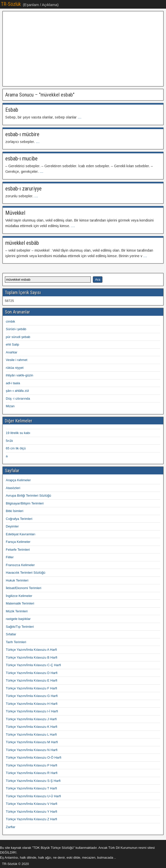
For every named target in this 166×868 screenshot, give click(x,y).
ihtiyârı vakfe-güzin (19, 375)
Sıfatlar (11, 634)
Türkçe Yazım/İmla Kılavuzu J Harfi (31, 719)
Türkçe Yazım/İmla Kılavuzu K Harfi (32, 727)
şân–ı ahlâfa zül (17, 391)
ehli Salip (12, 344)
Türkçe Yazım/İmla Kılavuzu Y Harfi (32, 812)
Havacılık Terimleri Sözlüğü (26, 573)
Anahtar (12, 352)
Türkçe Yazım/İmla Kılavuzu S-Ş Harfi (33, 781)
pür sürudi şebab (18, 337)
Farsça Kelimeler (18, 542)
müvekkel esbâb (22, 243)
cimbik (10, 321)
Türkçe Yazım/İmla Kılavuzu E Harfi (32, 680)
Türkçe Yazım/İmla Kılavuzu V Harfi (32, 804)
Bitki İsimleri (15, 511)
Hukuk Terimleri (17, 580)
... (80, 117)
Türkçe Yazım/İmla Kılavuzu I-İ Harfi (32, 711)
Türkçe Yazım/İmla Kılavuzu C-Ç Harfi (33, 665)
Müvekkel (15, 213)
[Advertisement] (83, 49)
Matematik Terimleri (20, 603)
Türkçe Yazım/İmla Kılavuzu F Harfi (31, 688)
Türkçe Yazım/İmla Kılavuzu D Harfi (32, 673)
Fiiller (10, 557)
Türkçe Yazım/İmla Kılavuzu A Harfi (31, 650)
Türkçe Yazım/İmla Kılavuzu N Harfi (32, 750)
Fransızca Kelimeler (20, 565)
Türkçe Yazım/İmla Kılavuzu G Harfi (32, 696)
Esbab (12, 110)
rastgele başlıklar (18, 619)
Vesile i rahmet (17, 360)
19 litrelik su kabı (18, 433)
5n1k (9, 441)
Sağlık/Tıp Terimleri (20, 627)
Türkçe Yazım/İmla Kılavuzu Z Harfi (31, 819)
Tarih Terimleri (16, 642)
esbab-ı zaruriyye (23, 189)
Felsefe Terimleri (18, 550)
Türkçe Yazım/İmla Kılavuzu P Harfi (32, 765)
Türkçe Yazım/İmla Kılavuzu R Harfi (32, 773)
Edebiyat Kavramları (21, 534)
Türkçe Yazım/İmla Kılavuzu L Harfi (31, 734)
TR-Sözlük (11, 4)
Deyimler (12, 526)
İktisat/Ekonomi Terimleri (24, 588)
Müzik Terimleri (17, 611)
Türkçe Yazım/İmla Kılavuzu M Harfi (32, 742)
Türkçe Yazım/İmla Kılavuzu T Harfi (31, 788)
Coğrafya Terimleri (19, 519)
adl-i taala (13, 383)
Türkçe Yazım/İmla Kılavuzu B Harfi (32, 657)
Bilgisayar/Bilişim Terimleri (25, 503)
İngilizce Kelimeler (19, 596)
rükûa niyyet (15, 368)
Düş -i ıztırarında (18, 399)
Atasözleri (13, 488)
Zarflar (11, 827)
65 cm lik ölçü (16, 448)
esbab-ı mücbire (22, 134)
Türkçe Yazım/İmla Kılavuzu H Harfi (32, 704)
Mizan (10, 406)
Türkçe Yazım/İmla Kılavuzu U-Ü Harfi (33, 796)
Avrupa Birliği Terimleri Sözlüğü (28, 496)
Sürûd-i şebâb (16, 329)
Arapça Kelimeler (18, 480)
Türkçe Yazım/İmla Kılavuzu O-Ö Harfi (34, 757)
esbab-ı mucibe (21, 159)
